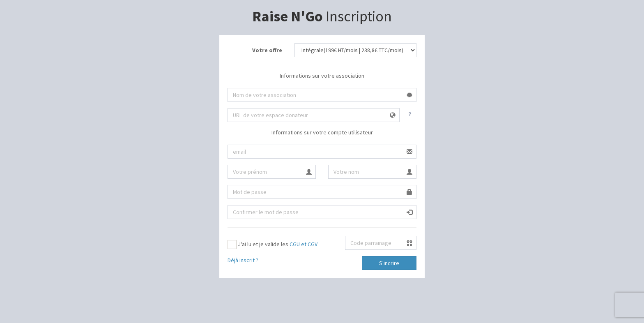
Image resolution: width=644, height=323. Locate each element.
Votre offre (267, 50)
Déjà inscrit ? (243, 260)
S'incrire (389, 263)
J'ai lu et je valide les (273, 245)
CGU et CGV (304, 244)
